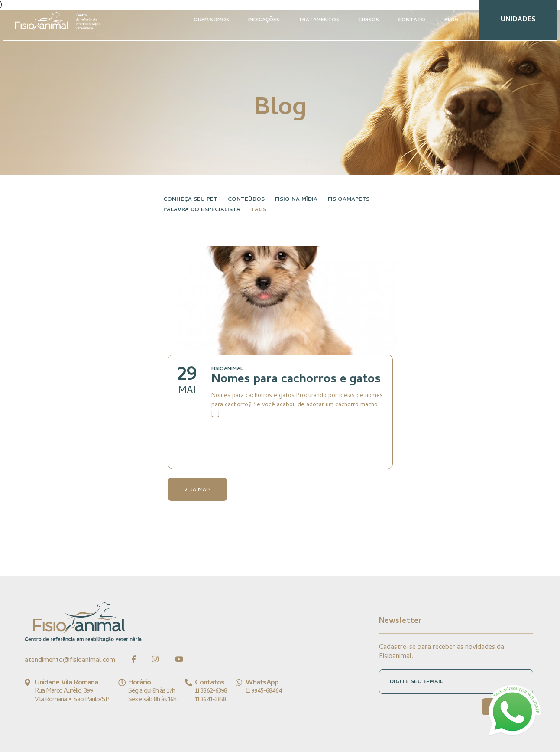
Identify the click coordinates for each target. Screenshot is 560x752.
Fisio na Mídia (296, 200)
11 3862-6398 (211, 691)
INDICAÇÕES (264, 20)
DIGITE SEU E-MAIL (416, 682)
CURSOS (369, 20)
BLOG (452, 20)
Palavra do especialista (202, 210)
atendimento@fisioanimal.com (70, 661)
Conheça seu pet (190, 200)
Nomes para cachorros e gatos (296, 380)
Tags (259, 210)
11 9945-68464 (264, 691)
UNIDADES (518, 20)
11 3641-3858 (210, 700)
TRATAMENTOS (319, 20)
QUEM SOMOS (211, 20)
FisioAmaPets (349, 200)
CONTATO (412, 20)
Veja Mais (197, 490)
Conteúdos (246, 200)
